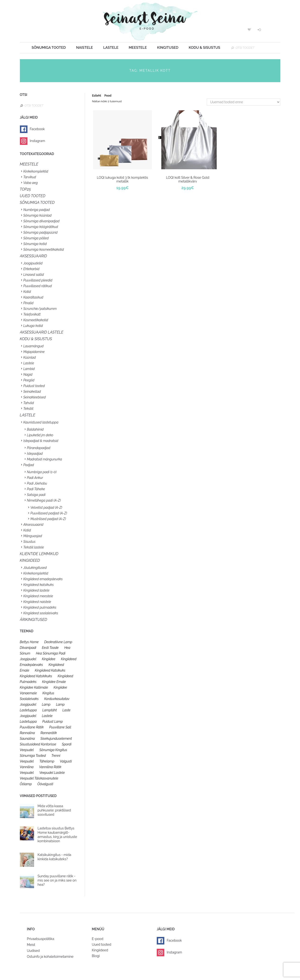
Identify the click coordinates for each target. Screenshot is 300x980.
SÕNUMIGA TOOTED (37, 203)
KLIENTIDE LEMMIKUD (39, 554)
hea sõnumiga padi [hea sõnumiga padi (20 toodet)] (51, 653)
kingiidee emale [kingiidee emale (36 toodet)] (54, 682)
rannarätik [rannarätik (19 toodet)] (49, 733)
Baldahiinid (35, 429)
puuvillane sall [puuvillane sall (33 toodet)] (60, 727)
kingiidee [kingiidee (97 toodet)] (49, 659)
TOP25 (25, 189)
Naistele (84, 48)
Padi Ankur (35, 478)
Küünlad (30, 357)
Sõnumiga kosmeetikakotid (44, 249)
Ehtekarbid (31, 269)
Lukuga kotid (33, 326)
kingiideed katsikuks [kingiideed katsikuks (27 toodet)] (50, 670)
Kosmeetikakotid (36, 320)
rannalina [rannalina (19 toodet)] (27, 733)
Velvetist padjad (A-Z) (46, 508)
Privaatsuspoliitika (41, 939)
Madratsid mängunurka (45, 459)
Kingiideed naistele (37, 602)
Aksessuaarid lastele (42, 332)
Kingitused (168, 48)
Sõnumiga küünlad (38, 215)
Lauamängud (34, 346)
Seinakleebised (35, 397)
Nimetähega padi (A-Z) (44, 500)
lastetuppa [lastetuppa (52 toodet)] (28, 722)
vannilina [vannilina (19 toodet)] (27, 767)
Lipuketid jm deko (40, 435)
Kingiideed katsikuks (39, 585)
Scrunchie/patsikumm (40, 309)
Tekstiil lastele (34, 547)
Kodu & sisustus (204, 48)
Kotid (27, 292)
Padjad (29, 465)
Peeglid (29, 380)
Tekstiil (28, 409)
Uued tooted (102, 944)
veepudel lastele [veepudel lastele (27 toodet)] (52, 773)
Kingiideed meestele (38, 596)
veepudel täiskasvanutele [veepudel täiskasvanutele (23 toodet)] (39, 778)
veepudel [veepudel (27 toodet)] (27, 773)
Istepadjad (35, 454)
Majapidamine (34, 352)
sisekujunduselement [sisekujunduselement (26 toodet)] (56, 739)
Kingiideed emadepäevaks (43, 579)
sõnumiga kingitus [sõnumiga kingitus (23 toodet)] (53, 750)
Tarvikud (30, 177)
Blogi (96, 956)
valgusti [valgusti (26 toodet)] (66, 761)
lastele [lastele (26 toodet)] (47, 716)
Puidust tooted (34, 386)
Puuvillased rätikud (38, 286)
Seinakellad (32, 392)
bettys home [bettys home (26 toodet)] (29, 642)
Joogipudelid (33, 263)
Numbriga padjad (37, 210)
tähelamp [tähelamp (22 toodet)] (47, 761)
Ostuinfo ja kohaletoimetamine (50, 957)
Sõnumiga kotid (35, 244)
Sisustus (29, 542)
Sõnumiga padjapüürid (40, 232)
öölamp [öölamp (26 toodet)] (26, 784)
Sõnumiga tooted (49, 48)
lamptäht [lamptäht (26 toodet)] (50, 710)
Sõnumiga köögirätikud (41, 227)
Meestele (138, 48)
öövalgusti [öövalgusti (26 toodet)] (45, 784)
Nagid (28, 374)
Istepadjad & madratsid (41, 441)
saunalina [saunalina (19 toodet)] (27, 739)
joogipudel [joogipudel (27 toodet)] (28, 659)
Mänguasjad (33, 536)
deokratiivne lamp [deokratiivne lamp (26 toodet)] (58, 642)
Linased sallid (34, 275)
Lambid (29, 369)
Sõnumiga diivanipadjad (42, 221)
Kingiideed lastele (36, 590)
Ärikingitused (34, 620)
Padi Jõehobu (37, 483)
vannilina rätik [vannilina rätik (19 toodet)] (50, 767)
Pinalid (29, 303)
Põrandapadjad (39, 448)
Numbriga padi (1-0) (42, 472)
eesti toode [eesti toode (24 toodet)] (50, 648)
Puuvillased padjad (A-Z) (49, 513)
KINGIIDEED (30, 560)
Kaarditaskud (33, 297)
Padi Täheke (36, 489)
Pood (108, 96)
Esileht (97, 96)
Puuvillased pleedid (38, 280)
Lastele (111, 48)
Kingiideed (100, 950)
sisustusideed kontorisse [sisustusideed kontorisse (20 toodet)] (38, 744)
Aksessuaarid (34, 256)
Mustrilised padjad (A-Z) (48, 519)
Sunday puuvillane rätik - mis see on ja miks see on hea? (57, 880)
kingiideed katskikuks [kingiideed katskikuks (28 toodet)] (36, 676)
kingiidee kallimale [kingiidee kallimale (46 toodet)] (34, 687)
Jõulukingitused (35, 568)
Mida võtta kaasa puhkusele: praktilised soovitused (54, 810)
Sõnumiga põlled (36, 238)
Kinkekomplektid (36, 171)
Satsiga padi (36, 495)
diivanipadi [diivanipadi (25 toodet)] (28, 648)
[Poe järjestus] (244, 102)
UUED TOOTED (33, 196)
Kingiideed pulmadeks (40, 607)
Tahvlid (29, 403)
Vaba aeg (31, 183)
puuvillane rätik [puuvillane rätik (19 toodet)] (32, 727)
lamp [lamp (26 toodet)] (46, 704)
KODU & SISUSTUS (36, 339)
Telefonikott (32, 314)
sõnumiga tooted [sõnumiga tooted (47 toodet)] (33, 756)
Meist (31, 945)
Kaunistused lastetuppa (41, 422)
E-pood (98, 939)
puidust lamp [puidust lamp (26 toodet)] (53, 722)
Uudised (33, 951)
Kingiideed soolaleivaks (41, 613)
